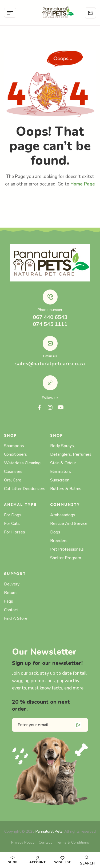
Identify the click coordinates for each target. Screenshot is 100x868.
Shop (13, 862)
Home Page (83, 184)
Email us (50, 356)
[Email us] (50, 343)
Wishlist (62, 862)
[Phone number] (50, 297)
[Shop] (13, 858)
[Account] (38, 858)
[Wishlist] (62, 858)
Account (37, 862)
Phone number (50, 310)
